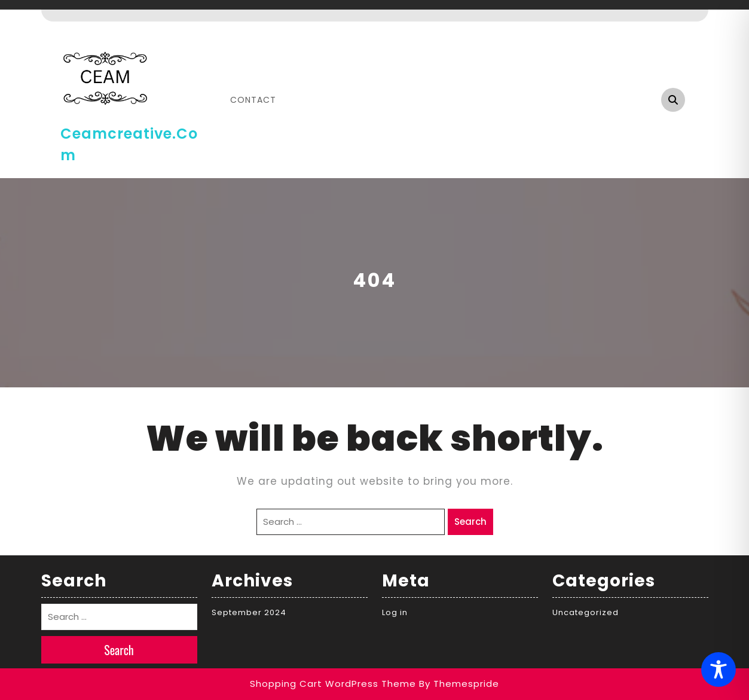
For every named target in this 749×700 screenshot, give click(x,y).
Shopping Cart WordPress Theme (333, 684)
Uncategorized (586, 612)
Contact (253, 100)
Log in (395, 612)
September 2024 (249, 612)
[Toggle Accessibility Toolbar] (719, 670)
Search (470, 522)
